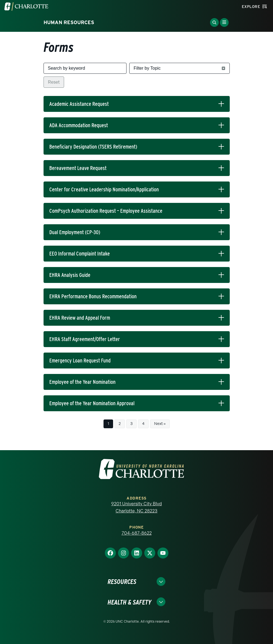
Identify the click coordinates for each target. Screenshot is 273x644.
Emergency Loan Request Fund (80, 361)
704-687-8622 (137, 533)
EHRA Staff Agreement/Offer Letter (85, 339)
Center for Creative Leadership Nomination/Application (104, 189)
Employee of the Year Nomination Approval (92, 403)
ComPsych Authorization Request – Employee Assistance (106, 211)
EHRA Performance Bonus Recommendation (93, 296)
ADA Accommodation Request (79, 125)
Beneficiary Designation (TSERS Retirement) (93, 147)
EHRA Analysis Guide (70, 275)
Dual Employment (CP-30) (75, 232)
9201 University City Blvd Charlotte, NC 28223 (136, 507)
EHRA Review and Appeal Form (80, 318)
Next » (160, 424)
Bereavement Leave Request (78, 168)
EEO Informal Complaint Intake (80, 254)
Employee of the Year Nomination (82, 382)
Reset (54, 82)
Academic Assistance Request (79, 104)
